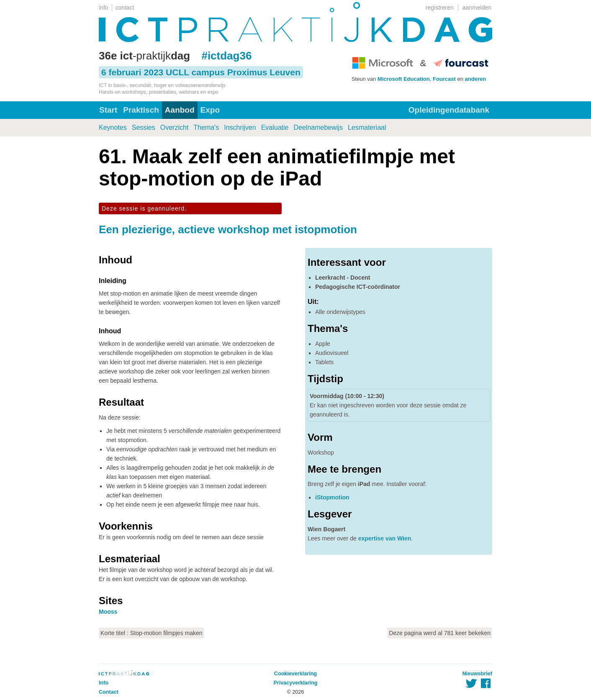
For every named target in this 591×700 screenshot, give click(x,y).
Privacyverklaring (295, 683)
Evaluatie (275, 127)
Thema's (206, 127)
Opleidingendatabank (449, 110)
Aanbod (180, 110)
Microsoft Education (404, 79)
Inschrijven (240, 127)
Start (108, 110)
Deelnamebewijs (318, 127)
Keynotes (113, 127)
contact (125, 8)
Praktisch (141, 110)
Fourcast (444, 79)
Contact (109, 692)
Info (104, 683)
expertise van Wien (385, 538)
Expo (210, 110)
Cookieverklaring (295, 674)
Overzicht (175, 127)
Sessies (144, 127)
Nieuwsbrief (477, 674)
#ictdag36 (226, 56)
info (104, 8)
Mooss (108, 612)
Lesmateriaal (367, 127)
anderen (476, 79)
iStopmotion (332, 497)
